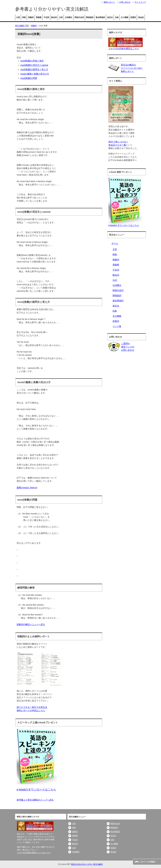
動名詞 (54, 17)
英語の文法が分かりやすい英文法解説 (87, 864)
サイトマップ (140, 2)
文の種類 (125, 17)
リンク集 (117, 326)
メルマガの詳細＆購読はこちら (124, 48)
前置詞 (133, 17)
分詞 (61, 17)
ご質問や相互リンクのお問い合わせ (128, 347)
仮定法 (110, 17)
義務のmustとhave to (27, 488)
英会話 (141, 17)
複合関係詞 (100, 17)
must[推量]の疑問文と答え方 (34, 69)
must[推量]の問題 (29, 78)
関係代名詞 (79, 17)
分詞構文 (69, 17)
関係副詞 (90, 17)
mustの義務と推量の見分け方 (35, 74)
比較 (117, 17)
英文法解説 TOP (22, 26)
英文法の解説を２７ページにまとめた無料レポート (132, 68)
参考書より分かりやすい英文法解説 (52, 9)
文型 (18, 17)
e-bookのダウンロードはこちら (124, 225)
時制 (24, 17)
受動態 (39, 17)
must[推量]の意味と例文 (32, 61)
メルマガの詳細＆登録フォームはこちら (34, 853)
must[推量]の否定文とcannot (34, 65)
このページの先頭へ (148, 862)
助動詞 (31, 17)
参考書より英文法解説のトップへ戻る (35, 800)
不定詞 (46, 17)
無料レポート (109, 2)
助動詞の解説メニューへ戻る (31, 624)
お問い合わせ (125, 2)
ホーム (115, 243)
